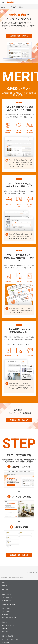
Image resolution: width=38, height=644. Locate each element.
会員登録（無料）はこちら (19, 36)
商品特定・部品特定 (7, 636)
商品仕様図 (5, 615)
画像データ (6, 608)
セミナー (4, 629)
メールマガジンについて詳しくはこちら (19, 345)
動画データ (6, 611)
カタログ (4, 582)
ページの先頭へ (32, 572)
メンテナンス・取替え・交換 (10, 639)
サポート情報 (6, 642)
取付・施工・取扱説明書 (9, 618)
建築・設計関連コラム (8, 625)
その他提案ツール (7, 601)
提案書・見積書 (6, 594)
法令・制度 (5, 590)
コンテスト (5, 632)
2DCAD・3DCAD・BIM (8, 605)
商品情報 (5, 585)
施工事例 (4, 622)
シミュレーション (7, 597)
